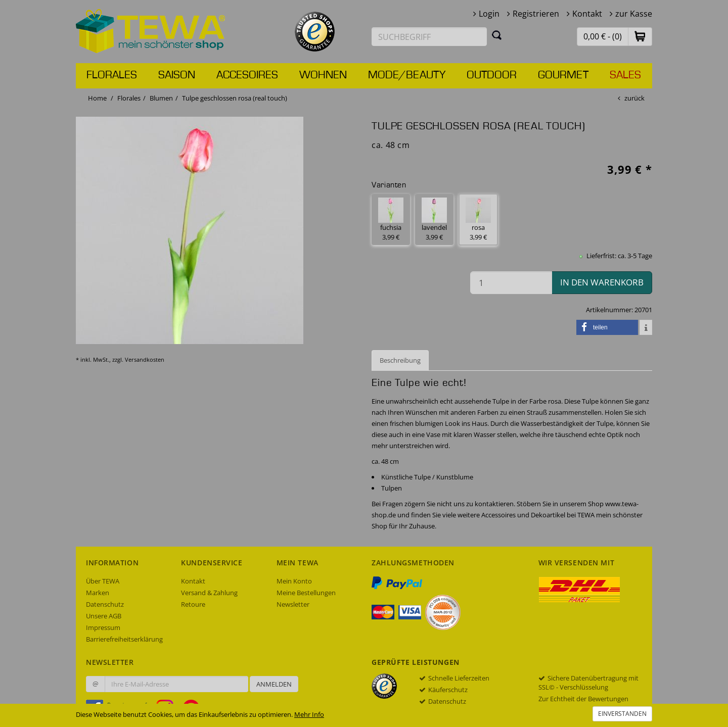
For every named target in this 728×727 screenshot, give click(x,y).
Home (97, 98)
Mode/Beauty (407, 75)
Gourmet (563, 75)
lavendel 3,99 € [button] (434, 220)
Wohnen (323, 75)
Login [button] (489, 14)
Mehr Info (309, 714)
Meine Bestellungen (306, 593)
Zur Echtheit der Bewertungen (583, 699)
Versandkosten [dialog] (145, 359)
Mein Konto (294, 581)
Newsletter (293, 604)
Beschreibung (400, 360)
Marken (98, 593)
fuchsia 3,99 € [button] (391, 220)
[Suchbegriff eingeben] (429, 37)
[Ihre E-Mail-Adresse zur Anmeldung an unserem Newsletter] (176, 684)
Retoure (193, 604)
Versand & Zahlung (209, 593)
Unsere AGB (104, 616)
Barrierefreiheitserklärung (124, 639)
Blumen (161, 98)
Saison (177, 75)
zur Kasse (634, 14)
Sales (625, 75)
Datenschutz (105, 604)
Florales (112, 75)
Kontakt (587, 14)
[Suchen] (497, 35)
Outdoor (492, 75)
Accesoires (247, 75)
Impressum (103, 627)
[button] (640, 36)
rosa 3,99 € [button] (478, 220)
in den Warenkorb (602, 282)
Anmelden (274, 684)
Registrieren (536, 14)
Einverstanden (622, 714)
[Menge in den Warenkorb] (511, 283)
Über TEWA (103, 581)
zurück (634, 98)
